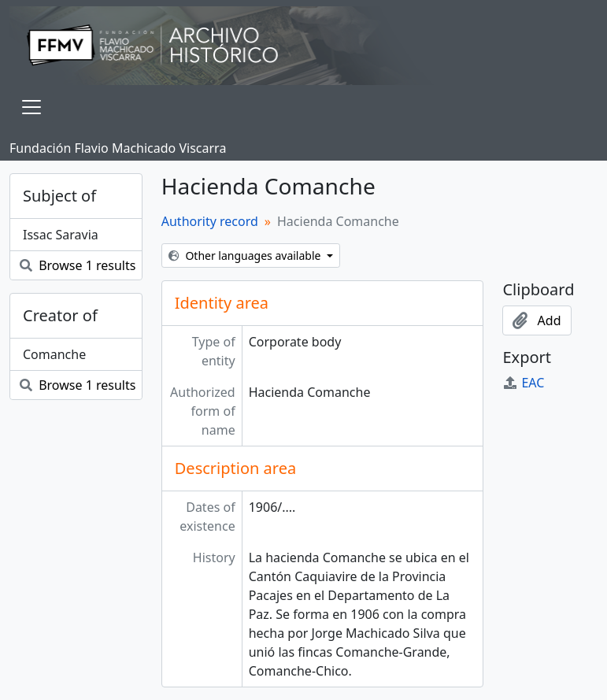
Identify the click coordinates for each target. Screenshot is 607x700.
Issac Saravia (61, 235)
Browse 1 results (78, 265)
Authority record (210, 221)
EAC (523, 383)
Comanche (54, 354)
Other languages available (246, 256)
